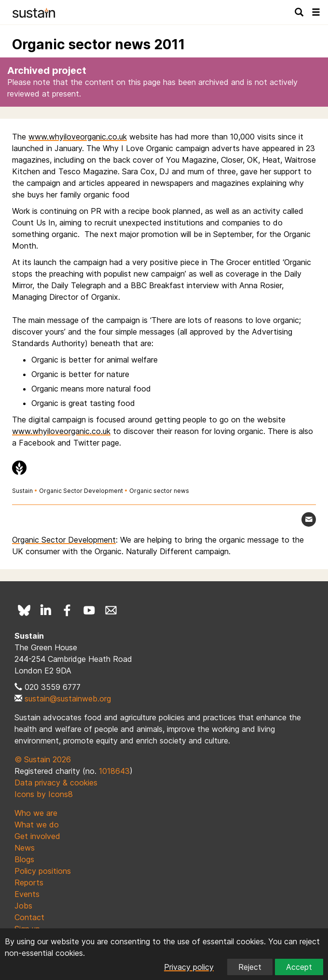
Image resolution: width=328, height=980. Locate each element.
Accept (299, 967)
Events (27, 894)
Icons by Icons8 (44, 794)
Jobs (23, 906)
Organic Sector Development (81, 491)
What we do (37, 825)
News (25, 848)
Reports (29, 882)
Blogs (24, 859)
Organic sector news (159, 491)
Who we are (36, 813)
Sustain (22, 491)
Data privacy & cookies (56, 783)
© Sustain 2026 (43, 759)
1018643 (114, 771)
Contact (29, 917)
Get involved (37, 836)
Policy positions (43, 871)
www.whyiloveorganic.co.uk (78, 137)
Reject (250, 967)
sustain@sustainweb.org (68, 699)
